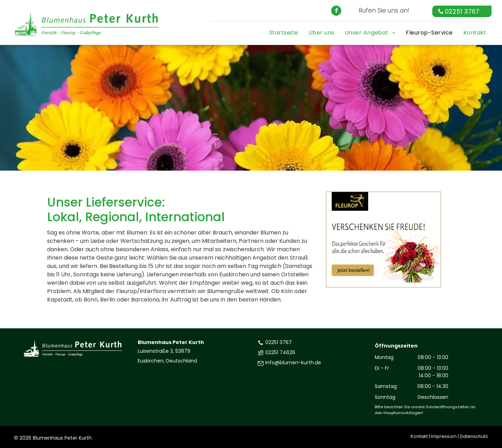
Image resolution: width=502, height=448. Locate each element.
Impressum (444, 436)
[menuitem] (284, 31)
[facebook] (336, 12)
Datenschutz (474, 436)
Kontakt (419, 436)
